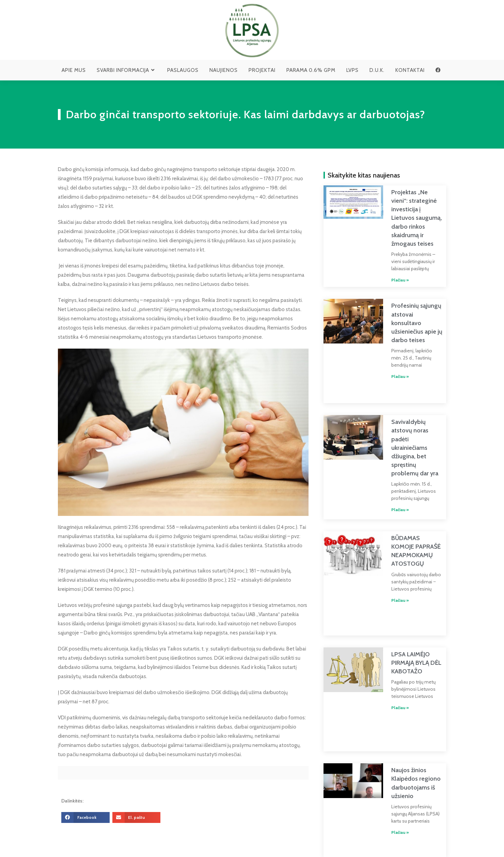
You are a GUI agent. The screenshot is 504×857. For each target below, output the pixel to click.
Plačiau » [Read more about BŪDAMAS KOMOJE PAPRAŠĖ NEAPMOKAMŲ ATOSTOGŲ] (392, 567)
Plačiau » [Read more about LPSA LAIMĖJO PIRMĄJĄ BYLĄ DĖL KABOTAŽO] (392, 660)
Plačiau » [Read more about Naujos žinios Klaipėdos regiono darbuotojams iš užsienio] (392, 771)
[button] (85, 817)
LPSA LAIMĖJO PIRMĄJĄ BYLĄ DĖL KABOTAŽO (408, 615)
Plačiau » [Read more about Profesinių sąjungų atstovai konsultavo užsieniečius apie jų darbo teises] (392, 352)
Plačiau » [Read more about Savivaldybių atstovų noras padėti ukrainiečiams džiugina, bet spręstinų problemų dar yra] (392, 479)
